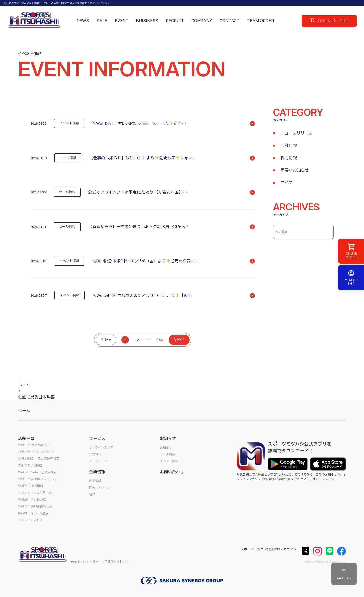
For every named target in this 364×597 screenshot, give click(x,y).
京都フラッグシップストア (36, 452)
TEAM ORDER (260, 21)
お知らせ (166, 448)
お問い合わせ (172, 472)
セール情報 (167, 454)
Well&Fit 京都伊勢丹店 (34, 445)
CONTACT (230, 21)
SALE (102, 21)
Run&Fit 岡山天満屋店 (33, 513)
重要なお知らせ (295, 170)
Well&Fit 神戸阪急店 (32, 500)
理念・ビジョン (100, 488)
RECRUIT (175, 21)
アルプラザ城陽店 (30, 466)
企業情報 (95, 481)
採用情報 (289, 158)
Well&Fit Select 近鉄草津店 (37, 472)
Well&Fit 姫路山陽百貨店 (35, 506)
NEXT (179, 340)
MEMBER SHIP (351, 278)
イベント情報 (169, 461)
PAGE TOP (344, 574)
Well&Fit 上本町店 (31, 486)
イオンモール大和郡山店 (35, 493)
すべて (287, 183)
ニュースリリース (297, 133)
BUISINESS (147, 21)
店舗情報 (289, 146)
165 (160, 340)
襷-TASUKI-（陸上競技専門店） (40, 459)
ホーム (24, 411)
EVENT (122, 21)
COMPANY (202, 21)
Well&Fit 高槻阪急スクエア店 (38, 479)
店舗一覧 (26, 439)
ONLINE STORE (329, 21)
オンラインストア (30, 520)
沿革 (92, 495)
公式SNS (95, 454)
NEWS (83, 21)
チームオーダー (100, 461)
